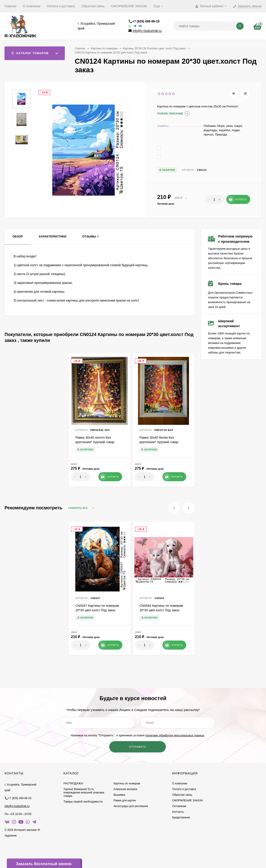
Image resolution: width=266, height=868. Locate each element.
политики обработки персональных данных (175, 735)
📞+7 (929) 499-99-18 (144, 21)
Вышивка (119, 795)
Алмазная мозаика (125, 789)
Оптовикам (179, 806)
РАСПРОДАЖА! (73, 783)
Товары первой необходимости (83, 802)
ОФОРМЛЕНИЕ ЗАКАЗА (129, 6)
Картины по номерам (104, 48)
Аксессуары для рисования (131, 806)
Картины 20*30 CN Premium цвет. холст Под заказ (154, 48)
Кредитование (181, 817)
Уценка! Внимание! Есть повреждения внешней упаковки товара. (84, 793)
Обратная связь (93, 6)
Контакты (178, 812)
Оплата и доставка (61, 6)
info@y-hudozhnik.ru (147, 31)
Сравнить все (82, 508)
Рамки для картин (125, 800)
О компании (32, 6)
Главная (10, 6)
